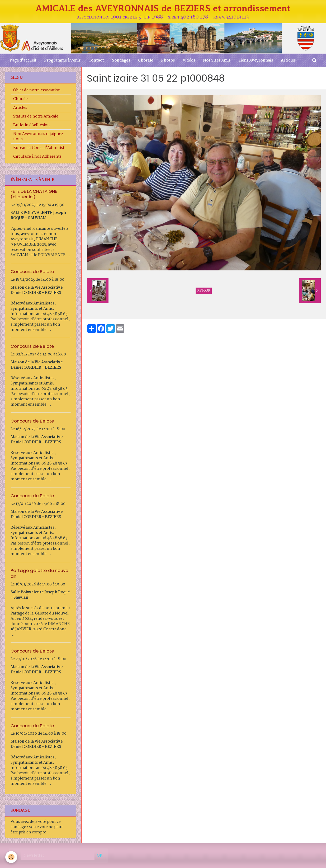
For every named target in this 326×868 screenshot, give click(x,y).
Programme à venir (62, 60)
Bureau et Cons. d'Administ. (39, 148)
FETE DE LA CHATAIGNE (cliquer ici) (34, 194)
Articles (288, 60)
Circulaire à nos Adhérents (37, 157)
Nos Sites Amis (217, 60)
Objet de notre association (37, 90)
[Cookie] (11, 857)
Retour (204, 291)
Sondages (121, 60)
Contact (96, 60)
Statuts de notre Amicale (36, 116)
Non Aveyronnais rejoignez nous (38, 137)
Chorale (146, 60)
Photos (168, 60)
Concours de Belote (32, 271)
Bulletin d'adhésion (32, 125)
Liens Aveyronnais (256, 60)
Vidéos (189, 60)
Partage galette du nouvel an (40, 573)
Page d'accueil (23, 60)
